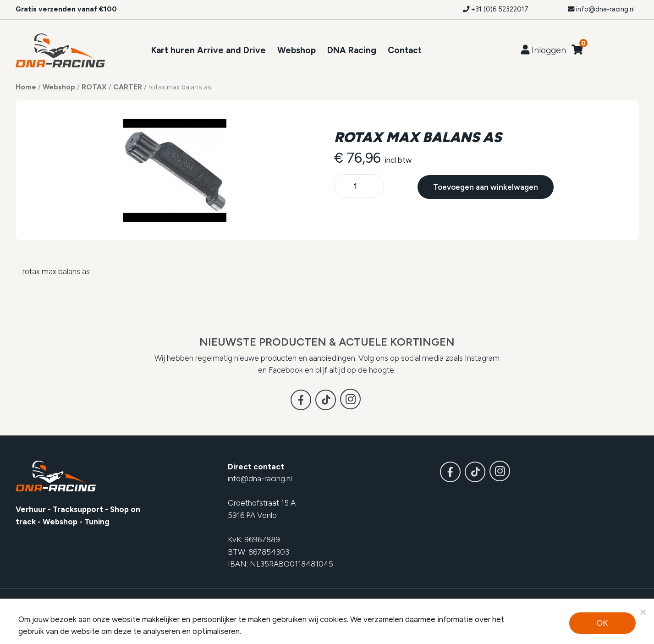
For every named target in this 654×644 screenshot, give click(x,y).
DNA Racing (352, 50)
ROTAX (94, 87)
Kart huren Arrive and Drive (209, 50)
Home (26, 87)
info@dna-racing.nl (601, 9)
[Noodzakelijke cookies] (643, 612)
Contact (405, 50)
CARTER (128, 87)
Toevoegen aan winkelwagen (486, 187)
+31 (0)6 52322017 (496, 9)
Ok (602, 623)
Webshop (297, 50)
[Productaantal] (359, 187)
